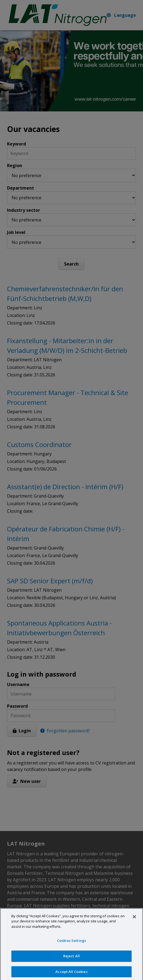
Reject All (72, 958)
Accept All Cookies (71, 974)
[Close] (134, 919)
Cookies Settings (72, 943)
